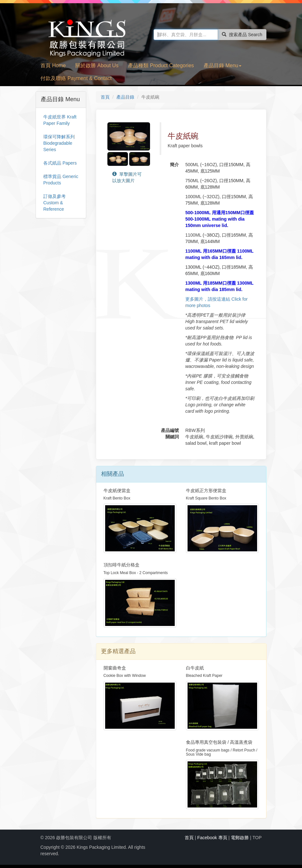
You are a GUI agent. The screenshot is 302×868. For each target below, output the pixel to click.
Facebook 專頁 (212, 838)
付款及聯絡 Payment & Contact (76, 78)
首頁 (105, 97)
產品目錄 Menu (222, 65)
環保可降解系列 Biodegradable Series (59, 143)
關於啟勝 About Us (97, 65)
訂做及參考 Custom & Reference (55, 203)
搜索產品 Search (242, 35)
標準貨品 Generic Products (61, 180)
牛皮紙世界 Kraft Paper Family (60, 120)
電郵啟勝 (240, 838)
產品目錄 (125, 97)
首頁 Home (53, 65)
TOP (257, 838)
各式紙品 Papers (60, 163)
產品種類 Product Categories (161, 65)
